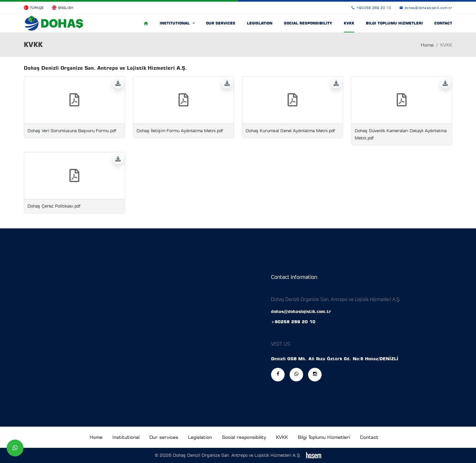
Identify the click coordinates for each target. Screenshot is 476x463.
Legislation (260, 23)
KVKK (349, 23)
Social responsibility (308, 23)
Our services (221, 23)
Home (427, 45)
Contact (443, 23)
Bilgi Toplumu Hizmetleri (394, 23)
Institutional (175, 23)
